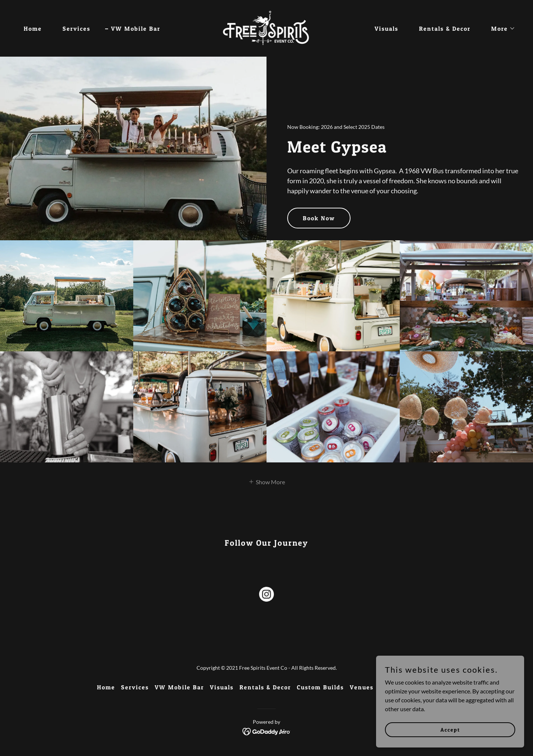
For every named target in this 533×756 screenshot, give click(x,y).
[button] (500, 29)
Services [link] (76, 29)
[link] (267, 28)
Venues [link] (362, 687)
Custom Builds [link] (320, 687)
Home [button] (106, 687)
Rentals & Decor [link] (445, 29)
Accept (450, 730)
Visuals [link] (386, 29)
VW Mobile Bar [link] (136, 29)
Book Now (319, 218)
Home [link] (33, 29)
